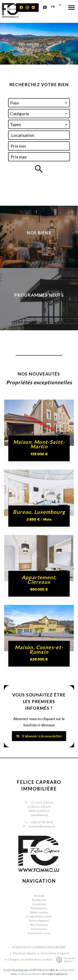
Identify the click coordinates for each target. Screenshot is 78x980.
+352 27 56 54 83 (41, 822)
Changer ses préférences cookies (30, 959)
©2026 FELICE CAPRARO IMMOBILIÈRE (39, 947)
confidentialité (67, 970)
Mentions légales (25, 953)
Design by (64, 960)
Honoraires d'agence (55, 953)
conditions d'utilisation (29, 974)
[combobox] (39, 103)
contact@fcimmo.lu (42, 826)
